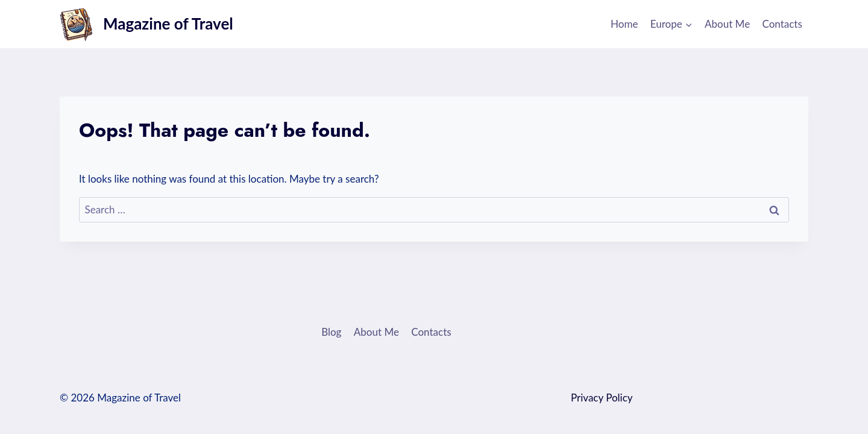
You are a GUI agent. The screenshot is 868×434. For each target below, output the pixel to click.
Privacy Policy (602, 398)
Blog (331, 332)
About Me (727, 24)
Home (624, 24)
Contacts (782, 24)
